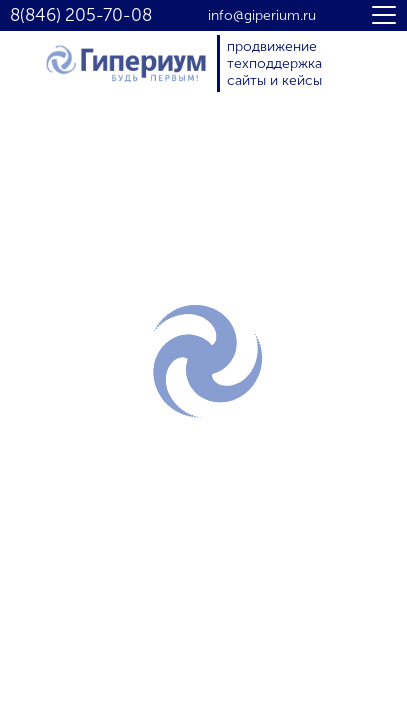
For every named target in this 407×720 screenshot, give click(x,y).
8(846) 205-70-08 (81, 16)
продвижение (272, 46)
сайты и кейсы (274, 80)
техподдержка (274, 63)
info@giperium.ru (262, 16)
